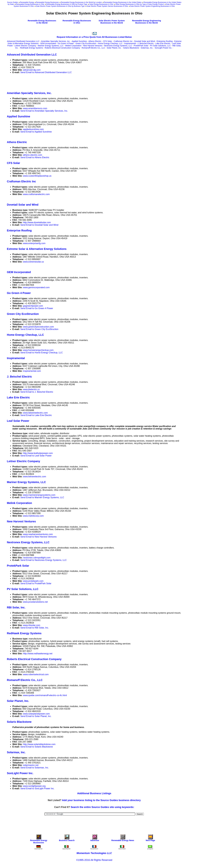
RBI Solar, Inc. (16, 607)
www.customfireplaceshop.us (37, 176)
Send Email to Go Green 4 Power (37, 308)
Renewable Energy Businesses (47, 2)
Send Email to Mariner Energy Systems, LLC (42, 497)
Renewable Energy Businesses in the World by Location (81, 2)
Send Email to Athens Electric (35, 157)
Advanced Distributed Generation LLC (23, 41)
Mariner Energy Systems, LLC (51, 46)
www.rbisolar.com (32, 625)
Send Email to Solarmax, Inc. (35, 768)
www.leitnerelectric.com (35, 477)
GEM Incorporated (48, 43)
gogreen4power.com (33, 306)
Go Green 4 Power (66, 43)
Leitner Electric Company (25, 46)
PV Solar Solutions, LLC (160, 46)
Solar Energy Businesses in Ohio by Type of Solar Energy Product (140, 4)
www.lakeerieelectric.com (35, 413)
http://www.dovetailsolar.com (37, 222)
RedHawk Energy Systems (32, 48)
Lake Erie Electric (163, 43)
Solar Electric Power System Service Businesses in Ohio (107, 6)
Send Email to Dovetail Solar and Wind (39, 225)
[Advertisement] (57, 82)
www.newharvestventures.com (38, 534)
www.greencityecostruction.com (38, 327)
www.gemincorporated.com (36, 287)
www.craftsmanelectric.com (36, 194)
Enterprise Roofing (165, 41)
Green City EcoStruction (86, 43)
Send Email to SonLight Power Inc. (37, 788)
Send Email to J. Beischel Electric (37, 392)
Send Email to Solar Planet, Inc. (36, 716)
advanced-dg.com (32, 70)
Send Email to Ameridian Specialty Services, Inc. (44, 111)
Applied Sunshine (79, 41)
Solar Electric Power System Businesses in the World (112, 22)
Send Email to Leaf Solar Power (36, 456)
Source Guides (13, 2)
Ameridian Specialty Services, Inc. (56, 41)
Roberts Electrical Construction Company (62, 48)
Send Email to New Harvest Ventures (39, 537)
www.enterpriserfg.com (34, 243)
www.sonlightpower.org (34, 786)
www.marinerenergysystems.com (39, 495)
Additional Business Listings (94, 793)
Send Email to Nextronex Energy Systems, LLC (44, 560)
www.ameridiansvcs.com (35, 108)
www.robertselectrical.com (36, 674)
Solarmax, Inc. (147, 48)
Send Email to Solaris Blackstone (37, 747)
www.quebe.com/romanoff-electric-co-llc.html (45, 695)
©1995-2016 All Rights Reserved (94, 860)
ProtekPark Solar (141, 46)
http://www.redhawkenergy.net (38, 654)
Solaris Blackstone (131, 48)
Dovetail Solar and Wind (145, 41)
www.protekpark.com (33, 581)
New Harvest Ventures (93, 46)
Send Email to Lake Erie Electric (36, 415)
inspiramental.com (32, 371)
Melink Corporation (73, 46)
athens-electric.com (33, 155)
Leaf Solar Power (18, 421)
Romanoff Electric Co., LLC (93, 48)
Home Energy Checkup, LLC (110, 43)
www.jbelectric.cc (31, 389)
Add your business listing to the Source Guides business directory (101, 800)
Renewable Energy (27, 2)
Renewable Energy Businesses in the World (42, 22)
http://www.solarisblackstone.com (39, 744)
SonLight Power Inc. (163, 48)
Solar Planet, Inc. (114, 48)
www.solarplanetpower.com (36, 714)
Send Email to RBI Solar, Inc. (35, 628)
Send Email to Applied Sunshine (36, 132)
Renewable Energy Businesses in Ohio (30, 4)
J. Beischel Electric (146, 43)
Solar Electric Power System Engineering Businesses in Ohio (152, 6)
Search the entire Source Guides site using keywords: (102, 807)
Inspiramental (130, 43)
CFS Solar (108, 41)
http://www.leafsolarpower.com (38, 453)
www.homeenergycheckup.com (38, 350)
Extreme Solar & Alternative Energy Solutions (37, 249)
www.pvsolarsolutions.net (35, 602)
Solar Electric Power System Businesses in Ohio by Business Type (60, 6)
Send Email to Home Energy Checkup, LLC (42, 353)
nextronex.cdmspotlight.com (37, 558)
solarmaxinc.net (31, 765)
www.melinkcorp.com (33, 516)
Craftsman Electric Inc (123, 41)
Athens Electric (95, 41)
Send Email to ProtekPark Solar (36, 583)
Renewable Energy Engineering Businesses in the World (147, 22)
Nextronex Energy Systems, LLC (118, 46)
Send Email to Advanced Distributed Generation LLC (46, 72)
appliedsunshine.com (33, 129)
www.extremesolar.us (33, 262)
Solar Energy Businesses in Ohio (101, 4)
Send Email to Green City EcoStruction (39, 329)
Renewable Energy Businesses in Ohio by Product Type (67, 4)
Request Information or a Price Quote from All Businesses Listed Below (94, 37)
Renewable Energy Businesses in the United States (123, 2)
